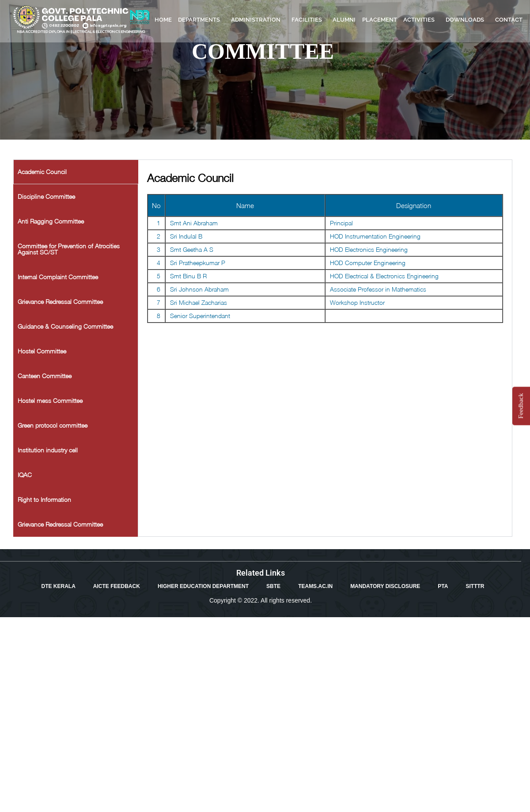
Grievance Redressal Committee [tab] (60, 302)
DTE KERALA (59, 586)
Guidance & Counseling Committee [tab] (65, 326)
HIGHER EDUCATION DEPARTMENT (203, 586)
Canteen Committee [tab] (45, 376)
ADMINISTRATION (258, 20)
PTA (443, 586)
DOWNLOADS (467, 20)
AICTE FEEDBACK (117, 586)
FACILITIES (309, 20)
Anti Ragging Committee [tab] (51, 221)
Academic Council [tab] (42, 172)
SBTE (273, 586)
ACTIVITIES (421, 20)
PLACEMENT (380, 20)
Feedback (521, 406)
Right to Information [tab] (44, 499)
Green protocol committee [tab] (53, 425)
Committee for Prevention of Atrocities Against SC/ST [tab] (69, 249)
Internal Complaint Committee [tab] (58, 277)
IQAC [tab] (25, 475)
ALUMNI (344, 20)
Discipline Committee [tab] (46, 196)
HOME (163, 20)
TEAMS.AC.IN (315, 586)
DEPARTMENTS (201, 20)
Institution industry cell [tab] (48, 450)
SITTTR (475, 586)
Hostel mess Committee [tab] (50, 400)
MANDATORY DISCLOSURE (385, 586)
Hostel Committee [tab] (42, 351)
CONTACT (509, 20)
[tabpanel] (325, 246)
